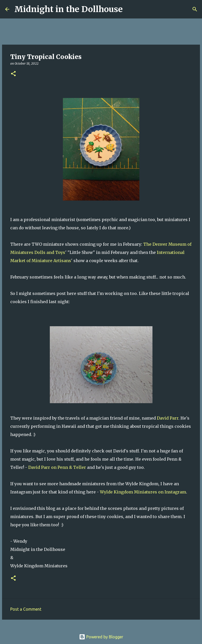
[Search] (130, 9)
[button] (13, 74)
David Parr (168, 418)
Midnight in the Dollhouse (69, 9)
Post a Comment (26, 609)
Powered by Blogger (101, 637)
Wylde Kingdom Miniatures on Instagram (143, 492)
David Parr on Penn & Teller (57, 467)
